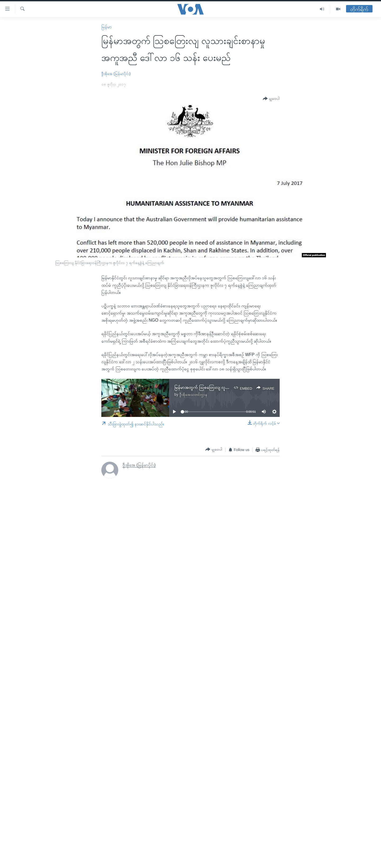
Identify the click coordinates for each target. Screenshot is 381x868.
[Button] (271, 99)
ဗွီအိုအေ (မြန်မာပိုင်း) (116, 74)
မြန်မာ (106, 27)
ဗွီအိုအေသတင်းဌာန (193, 394)
